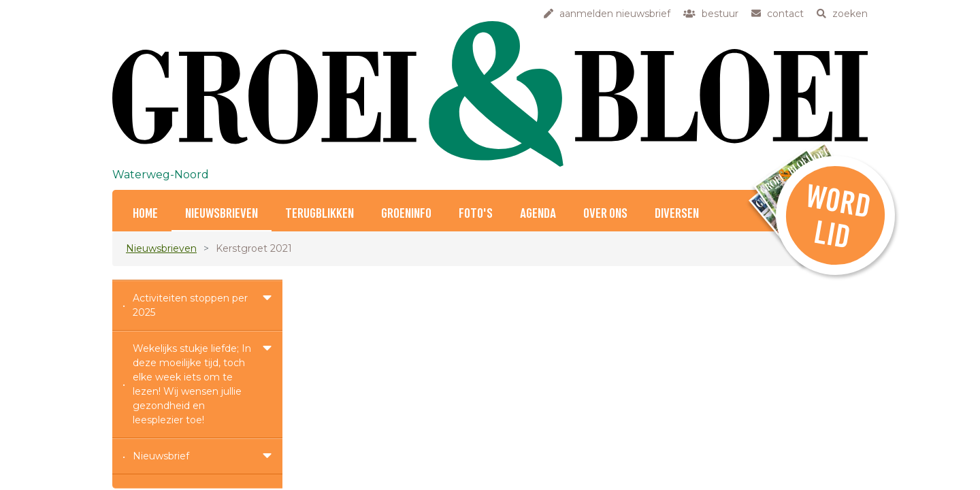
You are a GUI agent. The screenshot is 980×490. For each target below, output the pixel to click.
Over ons (605, 214)
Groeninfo (406, 214)
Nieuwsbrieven (222, 214)
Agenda (538, 214)
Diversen (677, 214)
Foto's (476, 214)
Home (145, 214)
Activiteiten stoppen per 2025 (190, 305)
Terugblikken (320, 214)
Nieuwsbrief (161, 456)
